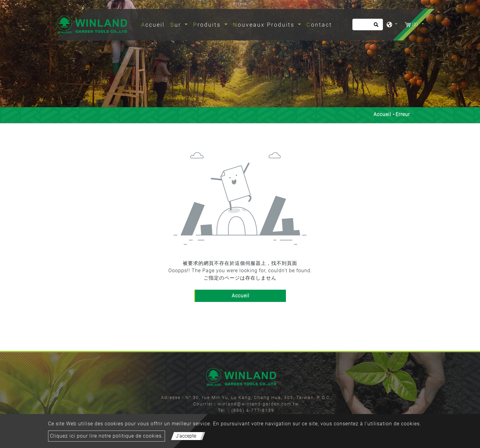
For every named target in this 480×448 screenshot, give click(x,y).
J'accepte (186, 436)
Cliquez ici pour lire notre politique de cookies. (107, 436)
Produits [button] (208, 25)
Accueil (154, 24)
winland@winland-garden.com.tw (258, 404)
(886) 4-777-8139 (253, 410)
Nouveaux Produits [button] (265, 25)
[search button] (375, 27)
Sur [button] (177, 25)
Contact (319, 25)
